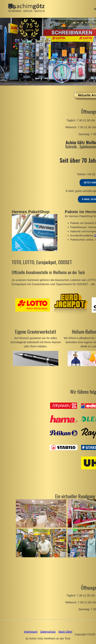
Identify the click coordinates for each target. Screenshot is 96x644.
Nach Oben (65, 632)
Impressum (31, 632)
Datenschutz (48, 632)
